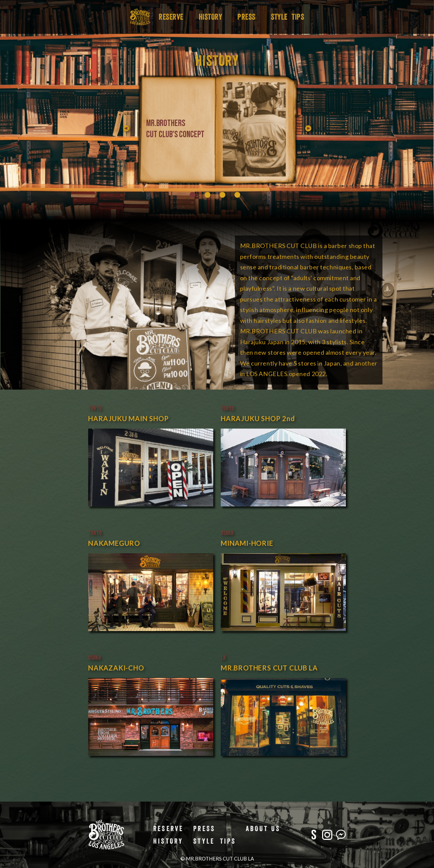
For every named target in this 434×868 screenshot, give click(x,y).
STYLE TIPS (288, 17)
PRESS (246, 17)
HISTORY (210, 17)
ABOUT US (263, 828)
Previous (221, 129)
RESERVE (171, 17)
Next (310, 129)
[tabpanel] (233, 129)
